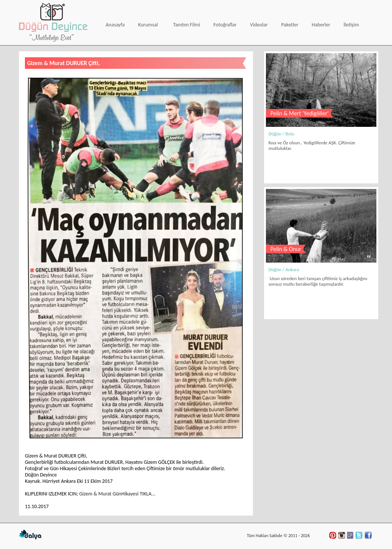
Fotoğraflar (225, 25)
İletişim (351, 25)
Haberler (321, 25)
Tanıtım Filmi (186, 25)
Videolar (259, 25)
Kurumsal (148, 25)
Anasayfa (115, 25)
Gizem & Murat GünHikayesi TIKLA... (117, 494)
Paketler (290, 25)
